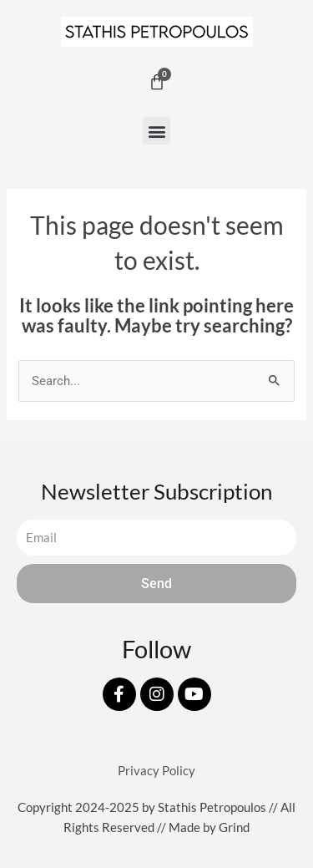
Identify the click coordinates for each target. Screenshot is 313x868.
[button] (156, 131)
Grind (234, 827)
